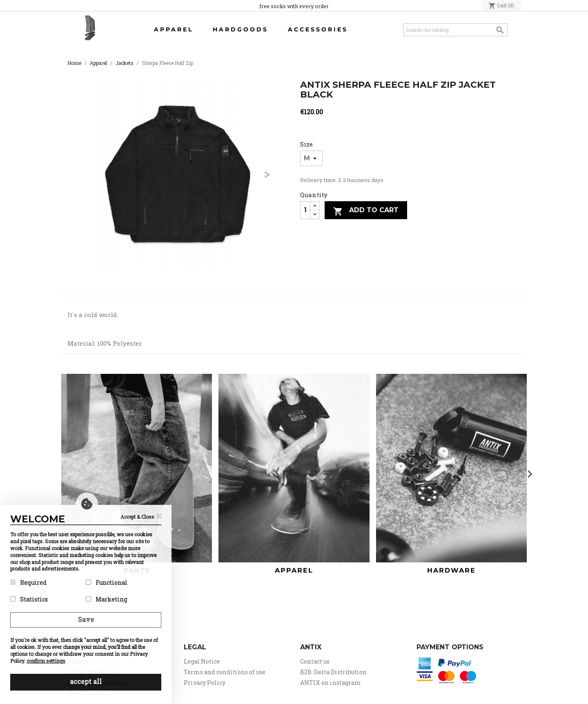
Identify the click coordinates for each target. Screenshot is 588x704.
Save (86, 619)
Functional (107, 583)
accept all (86, 681)
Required (28, 583)
